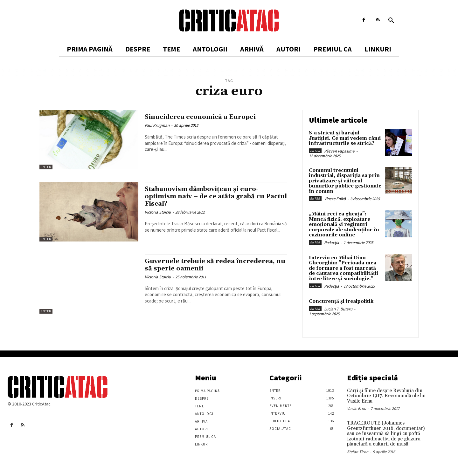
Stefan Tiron (358, 452)
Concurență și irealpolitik (341, 301)
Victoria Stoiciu (158, 212)
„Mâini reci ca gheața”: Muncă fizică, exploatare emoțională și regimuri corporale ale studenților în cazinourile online (344, 224)
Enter (46, 167)
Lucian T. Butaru (338, 309)
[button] (391, 21)
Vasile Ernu (357, 408)
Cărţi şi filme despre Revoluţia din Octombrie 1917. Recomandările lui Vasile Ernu (386, 396)
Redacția (332, 243)
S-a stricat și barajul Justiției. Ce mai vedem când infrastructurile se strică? (345, 138)
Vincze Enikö (335, 199)
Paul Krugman (157, 125)
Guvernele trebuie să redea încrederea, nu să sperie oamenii (212, 265)
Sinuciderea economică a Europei (203, 117)
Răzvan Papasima (339, 151)
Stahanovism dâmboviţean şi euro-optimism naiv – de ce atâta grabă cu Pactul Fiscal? (208, 196)
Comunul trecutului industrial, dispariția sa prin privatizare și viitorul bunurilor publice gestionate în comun (345, 181)
